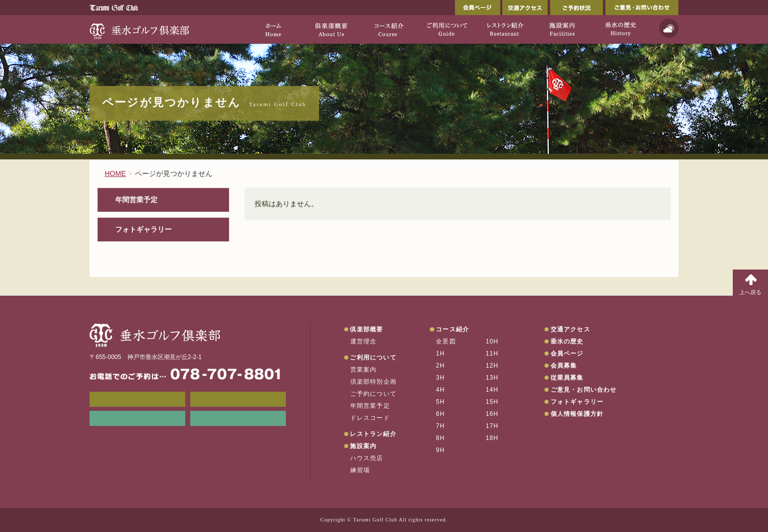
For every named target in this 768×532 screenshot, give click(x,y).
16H (492, 414)
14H (492, 390)
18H (492, 438)
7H (440, 426)
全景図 (446, 341)
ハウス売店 (367, 458)
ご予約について (373, 394)
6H (440, 414)
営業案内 (364, 370)
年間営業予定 (136, 200)
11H (492, 353)
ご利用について (373, 358)
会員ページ (478, 8)
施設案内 (363, 446)
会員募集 (564, 366)
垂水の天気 (238, 418)
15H (492, 402)
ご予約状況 (577, 8)
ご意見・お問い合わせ (642, 8)
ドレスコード (370, 418)
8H (440, 438)
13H (492, 378)
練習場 (360, 470)
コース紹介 (452, 329)
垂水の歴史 (567, 341)
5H (440, 402)
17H (492, 426)
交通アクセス (525, 8)
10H (492, 341)
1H (440, 353)
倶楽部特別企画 (373, 382)
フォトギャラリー (143, 230)
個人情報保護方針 (577, 414)
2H (440, 366)
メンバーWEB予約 (137, 399)
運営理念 (364, 341)
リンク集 (137, 418)
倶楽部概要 (366, 329)
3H (440, 378)
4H (440, 390)
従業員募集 (567, 378)
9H (440, 450)
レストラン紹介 (373, 434)
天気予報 (669, 28)
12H (492, 366)
